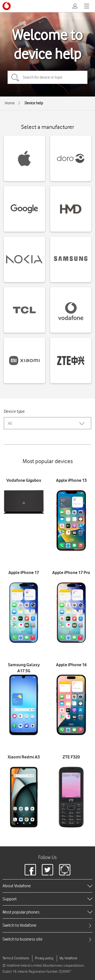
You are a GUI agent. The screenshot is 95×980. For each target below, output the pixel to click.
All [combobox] (10, 423)
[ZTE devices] (71, 361)
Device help (34, 103)
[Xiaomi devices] (24, 361)
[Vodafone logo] (7, 6)
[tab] (48, 925)
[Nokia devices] (24, 259)
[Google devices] (24, 209)
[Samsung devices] (71, 259)
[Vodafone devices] (71, 310)
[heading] (48, 886)
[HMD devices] (71, 209)
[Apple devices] (24, 158)
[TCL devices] (24, 310)
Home (10, 103)
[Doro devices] (71, 158)
